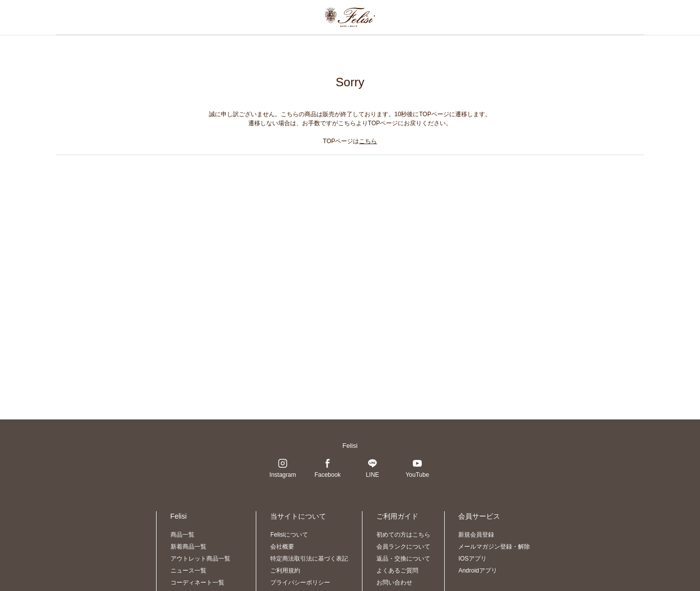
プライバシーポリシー (300, 583)
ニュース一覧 (188, 571)
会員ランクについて (403, 547)
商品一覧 (182, 535)
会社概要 (282, 547)
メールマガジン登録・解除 (494, 547)
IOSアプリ (472, 559)
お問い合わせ (394, 583)
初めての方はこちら (403, 535)
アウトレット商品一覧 (200, 559)
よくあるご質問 (397, 571)
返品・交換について (403, 559)
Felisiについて (289, 535)
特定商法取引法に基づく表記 (309, 559)
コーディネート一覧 (197, 583)
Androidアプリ (477, 571)
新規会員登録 (476, 535)
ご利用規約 (285, 571)
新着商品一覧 (188, 547)
